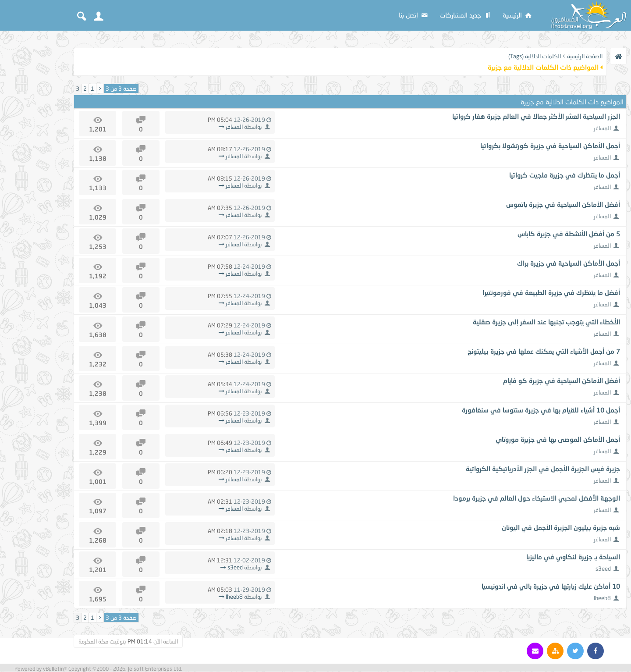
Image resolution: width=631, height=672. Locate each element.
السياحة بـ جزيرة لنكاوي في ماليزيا (573, 557)
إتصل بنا (414, 15)
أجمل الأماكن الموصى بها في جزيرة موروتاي (558, 439)
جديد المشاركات (466, 15)
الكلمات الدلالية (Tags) (535, 56)
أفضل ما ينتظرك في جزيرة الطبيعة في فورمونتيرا (551, 292)
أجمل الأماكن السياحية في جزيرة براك (569, 263)
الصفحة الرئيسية (585, 56)
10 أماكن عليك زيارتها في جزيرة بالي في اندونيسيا (551, 586)
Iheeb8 (602, 598)
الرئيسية (518, 15)
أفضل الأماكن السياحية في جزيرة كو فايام (562, 380)
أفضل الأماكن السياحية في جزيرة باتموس (563, 204)
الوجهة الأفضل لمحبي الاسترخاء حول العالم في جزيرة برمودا (537, 498)
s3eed (603, 569)
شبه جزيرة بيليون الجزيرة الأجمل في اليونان (561, 527)
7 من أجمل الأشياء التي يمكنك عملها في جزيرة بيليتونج (544, 351)
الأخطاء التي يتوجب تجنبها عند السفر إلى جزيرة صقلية (546, 322)
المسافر (602, 128)
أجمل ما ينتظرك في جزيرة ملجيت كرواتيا (565, 175)
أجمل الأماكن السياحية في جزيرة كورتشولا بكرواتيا (550, 146)
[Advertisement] (35, 167)
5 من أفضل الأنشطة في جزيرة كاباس (569, 234)
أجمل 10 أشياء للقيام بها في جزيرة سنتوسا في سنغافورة (541, 410)
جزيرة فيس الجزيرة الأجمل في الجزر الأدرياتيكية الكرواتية (543, 469)
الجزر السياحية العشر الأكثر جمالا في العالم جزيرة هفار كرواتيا (536, 116)
